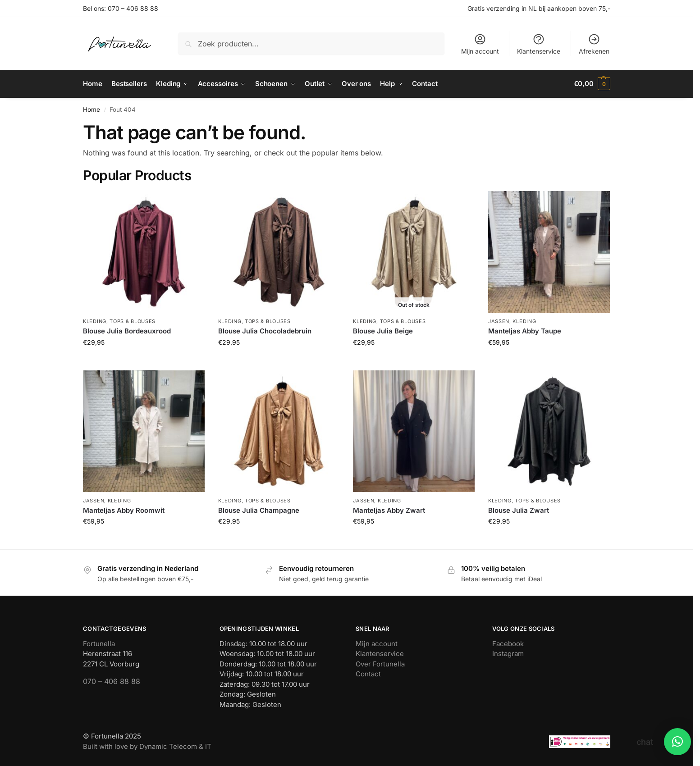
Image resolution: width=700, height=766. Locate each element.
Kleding (95, 321)
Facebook (508, 643)
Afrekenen (594, 44)
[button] (592, 84)
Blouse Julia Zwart (519, 510)
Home (92, 109)
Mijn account (480, 44)
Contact (368, 674)
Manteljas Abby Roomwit (124, 510)
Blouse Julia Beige (383, 331)
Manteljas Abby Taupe (525, 331)
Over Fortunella (380, 663)
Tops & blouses (133, 321)
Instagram (508, 654)
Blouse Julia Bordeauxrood (127, 331)
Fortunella (99, 643)
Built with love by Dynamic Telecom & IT (147, 746)
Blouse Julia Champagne (259, 510)
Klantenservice (539, 44)
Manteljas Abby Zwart (389, 510)
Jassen (499, 321)
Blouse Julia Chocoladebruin (265, 331)
